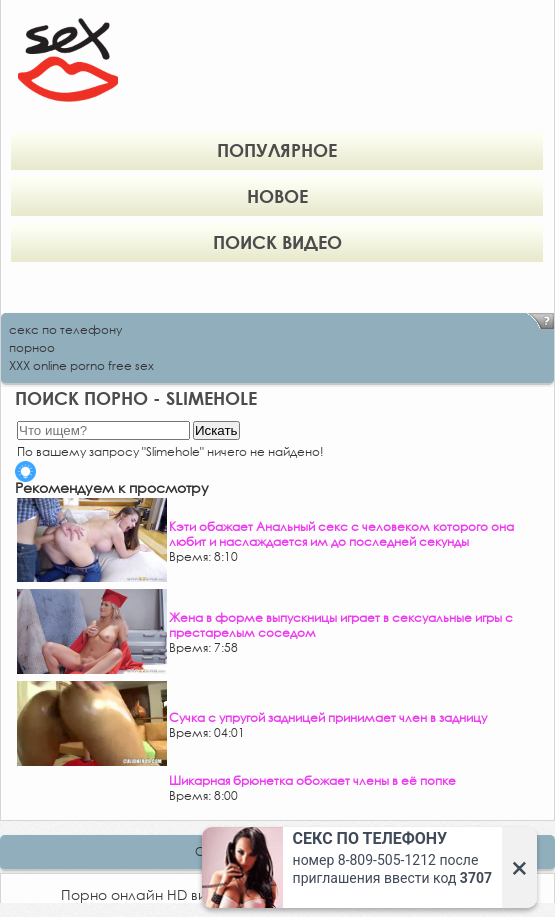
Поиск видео (277, 242)
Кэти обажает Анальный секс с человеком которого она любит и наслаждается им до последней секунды (341, 534)
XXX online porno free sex (81, 365)
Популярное (277, 150)
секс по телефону (65, 329)
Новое (277, 196)
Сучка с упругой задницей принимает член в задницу (328, 717)
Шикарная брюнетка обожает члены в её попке (312, 780)
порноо (32, 347)
